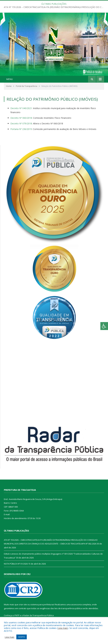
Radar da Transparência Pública (39, 615)
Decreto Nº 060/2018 (21, 118)
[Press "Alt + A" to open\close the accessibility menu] (104, 326)
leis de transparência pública (68, 608)
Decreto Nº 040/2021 (21, 108)
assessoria (76, 604)
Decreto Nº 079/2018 (21, 123)
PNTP (17, 615)
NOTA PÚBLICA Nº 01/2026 (16, 564)
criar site (23, 604)
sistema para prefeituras (42, 604)
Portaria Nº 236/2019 (21, 129)
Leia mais (63, 628)
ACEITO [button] (22, 637)
